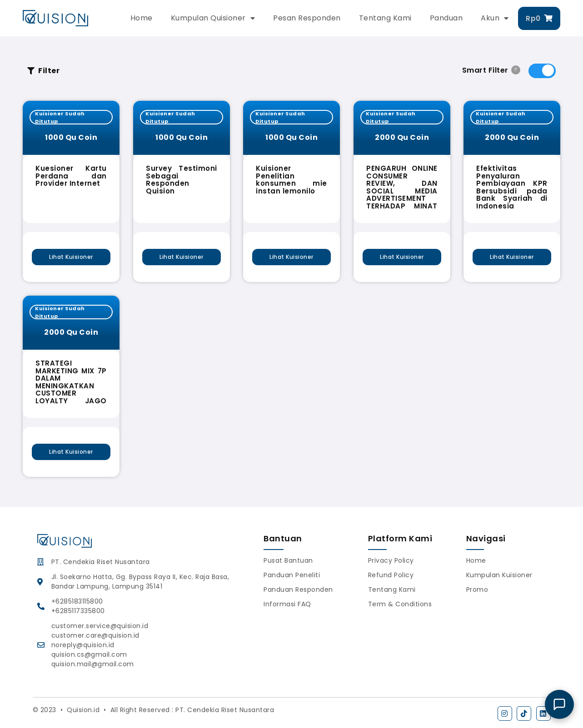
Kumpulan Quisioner (213, 18)
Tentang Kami (385, 18)
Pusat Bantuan (288, 560)
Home (142, 18)
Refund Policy (391, 575)
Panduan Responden (298, 589)
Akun (495, 18)
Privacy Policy (391, 560)
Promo (477, 589)
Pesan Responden (307, 18)
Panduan (446, 18)
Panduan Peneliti (292, 575)
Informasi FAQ (287, 604)
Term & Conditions (400, 604)
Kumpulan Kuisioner (499, 575)
